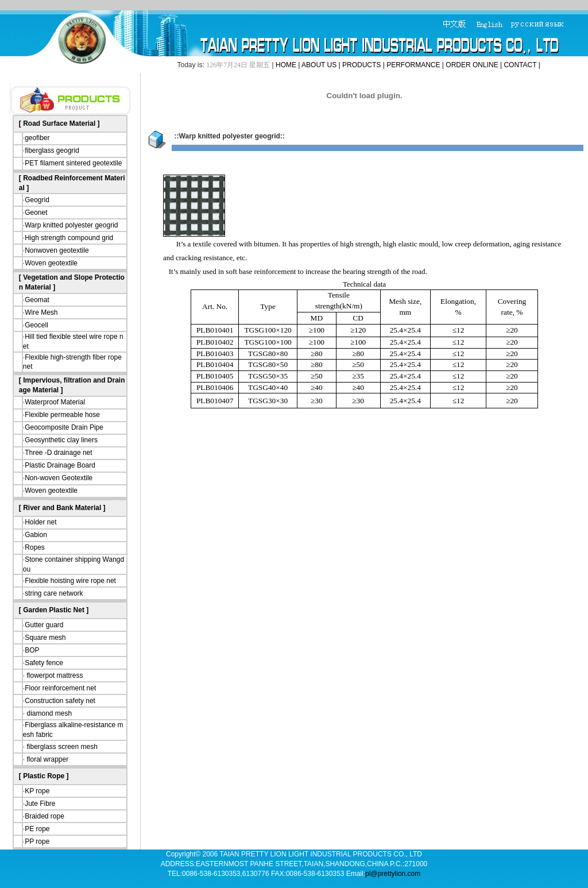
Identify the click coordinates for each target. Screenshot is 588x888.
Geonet (36, 213)
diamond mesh (48, 713)
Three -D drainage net (58, 453)
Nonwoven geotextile (57, 250)
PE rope (37, 829)
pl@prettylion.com (393, 874)
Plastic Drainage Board (60, 465)
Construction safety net (60, 701)
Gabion (36, 535)
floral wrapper (47, 759)
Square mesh (45, 638)
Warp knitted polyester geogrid (71, 225)
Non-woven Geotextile (59, 478)
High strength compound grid (69, 238)
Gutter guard (44, 625)
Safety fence (44, 663)
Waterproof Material (55, 402)
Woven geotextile (51, 263)
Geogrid (37, 200)
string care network (54, 593)
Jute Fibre (40, 804)
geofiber (37, 138)
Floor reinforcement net (60, 688)
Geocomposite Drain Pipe (64, 427)
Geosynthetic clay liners (61, 440)
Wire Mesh (41, 312)
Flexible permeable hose (62, 415)
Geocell (36, 325)
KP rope (37, 791)
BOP (32, 650)
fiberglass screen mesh (61, 747)
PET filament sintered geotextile (73, 163)
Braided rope (45, 816)
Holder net (40, 522)
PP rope (37, 841)
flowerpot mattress (54, 675)
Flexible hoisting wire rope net (70, 581)
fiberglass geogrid (52, 150)
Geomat (37, 300)
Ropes (35, 547)
